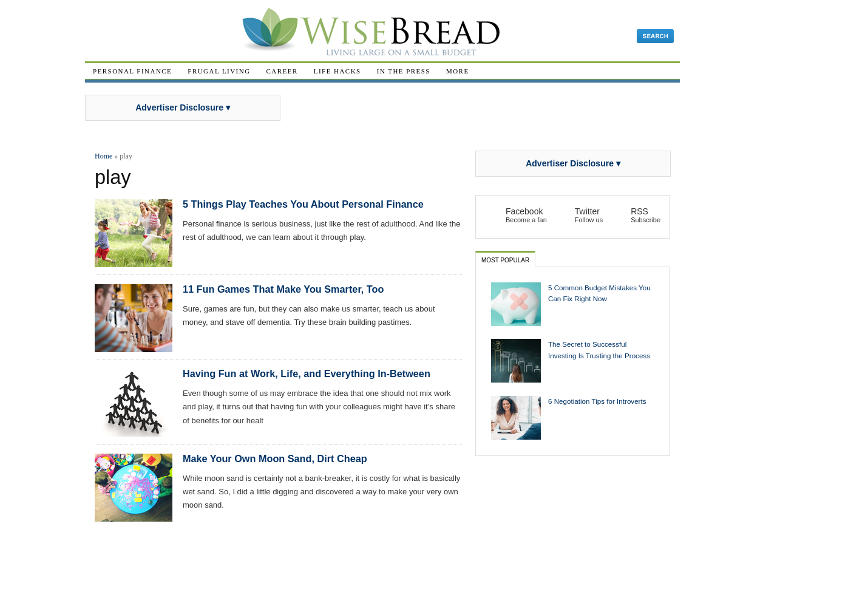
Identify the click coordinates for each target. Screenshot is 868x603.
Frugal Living (219, 71)
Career (282, 71)
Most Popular (505, 260)
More (458, 71)
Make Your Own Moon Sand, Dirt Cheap (275, 458)
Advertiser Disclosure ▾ (183, 107)
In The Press (404, 71)
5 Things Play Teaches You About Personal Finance (303, 204)
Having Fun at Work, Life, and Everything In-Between (307, 373)
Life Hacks (337, 71)
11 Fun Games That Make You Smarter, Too (283, 289)
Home (103, 156)
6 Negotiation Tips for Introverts (597, 401)
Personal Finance (132, 71)
